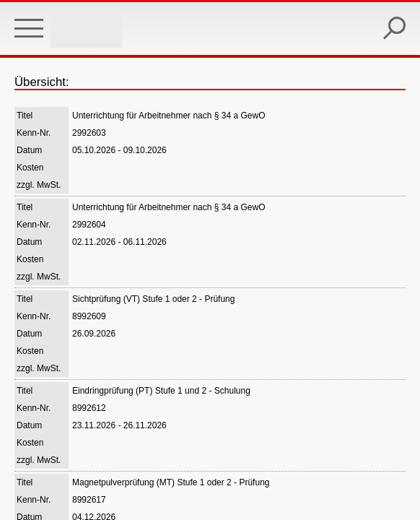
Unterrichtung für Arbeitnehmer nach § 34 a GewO (169, 116)
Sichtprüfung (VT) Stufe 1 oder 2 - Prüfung (153, 299)
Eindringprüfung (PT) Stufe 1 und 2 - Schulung (161, 391)
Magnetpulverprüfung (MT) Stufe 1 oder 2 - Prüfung (171, 482)
